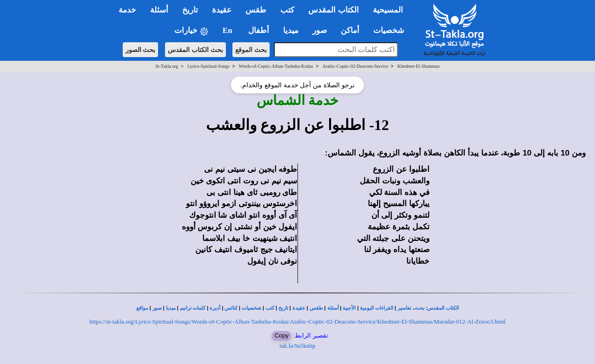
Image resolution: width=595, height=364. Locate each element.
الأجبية (349, 308)
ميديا (171, 308)
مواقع (142, 308)
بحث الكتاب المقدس (195, 50)
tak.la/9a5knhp (298, 346)
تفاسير (404, 308)
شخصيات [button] (392, 30)
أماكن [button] (350, 30)
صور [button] (320, 30)
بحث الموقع (251, 50)
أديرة (215, 308)
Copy (281, 335)
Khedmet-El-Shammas (419, 66)
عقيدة (299, 308)
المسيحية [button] (388, 10)
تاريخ (283, 308)
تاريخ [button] (190, 10)
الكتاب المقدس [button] (333, 10)
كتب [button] (287, 10)
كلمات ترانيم (193, 308)
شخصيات (251, 308)
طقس (316, 308)
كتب (270, 308)
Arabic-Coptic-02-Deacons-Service (355, 66)
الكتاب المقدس (443, 308)
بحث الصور (141, 50)
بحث (420, 308)
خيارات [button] (192, 31)
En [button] (228, 30)
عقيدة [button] (222, 10)
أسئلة (333, 308)
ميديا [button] (291, 30)
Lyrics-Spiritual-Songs (208, 66)
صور (157, 308)
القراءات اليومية (377, 308)
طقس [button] (256, 10)
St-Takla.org (167, 66)
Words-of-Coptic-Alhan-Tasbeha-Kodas (276, 66)
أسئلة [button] (159, 10)
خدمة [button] (127, 10)
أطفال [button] (259, 30)
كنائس (231, 308)
